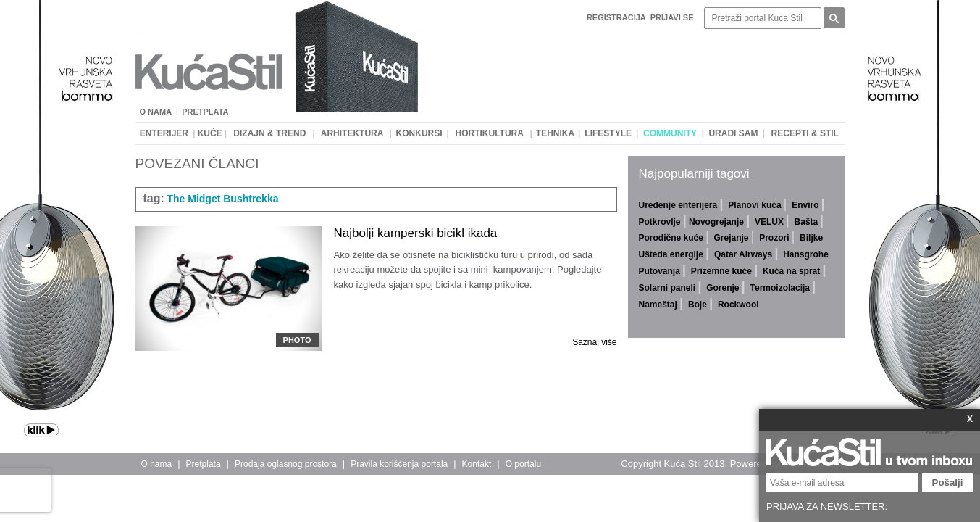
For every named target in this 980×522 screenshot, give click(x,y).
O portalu (523, 464)
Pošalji (948, 482)
